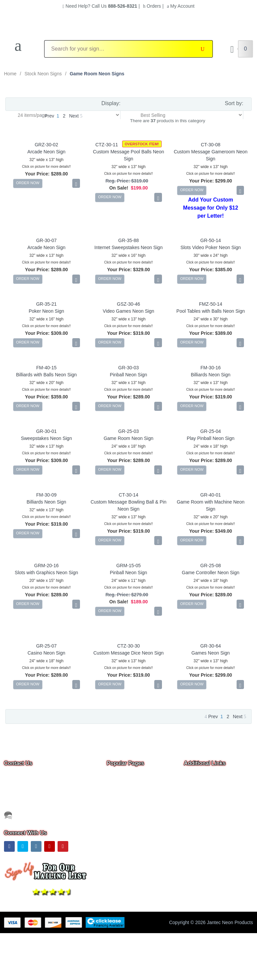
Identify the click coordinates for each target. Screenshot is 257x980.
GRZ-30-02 (47, 145)
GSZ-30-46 (128, 304)
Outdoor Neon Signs (128, 814)
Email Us (18, 798)
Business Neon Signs (129, 804)
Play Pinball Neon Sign (210, 438)
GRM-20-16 (46, 566)
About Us (194, 795)
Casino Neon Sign (46, 653)
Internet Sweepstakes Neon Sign (128, 247)
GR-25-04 (211, 431)
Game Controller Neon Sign (210, 573)
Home (10, 74)
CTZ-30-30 (128, 646)
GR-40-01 (211, 495)
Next (76, 116)
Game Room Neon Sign (129, 438)
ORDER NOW (28, 183)
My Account (181, 6)
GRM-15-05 (128, 566)
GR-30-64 (211, 646)
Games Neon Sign (210, 653)
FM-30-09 (46, 495)
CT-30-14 (128, 495)
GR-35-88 (128, 240)
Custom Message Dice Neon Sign (128, 653)
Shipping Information (205, 814)
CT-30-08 (210, 145)
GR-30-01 (46, 431)
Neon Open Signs (125, 785)
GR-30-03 (128, 368)
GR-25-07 (46, 646)
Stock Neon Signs (43, 74)
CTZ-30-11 (107, 145)
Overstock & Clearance (131, 776)
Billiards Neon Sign (210, 375)
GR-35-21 (46, 304)
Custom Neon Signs (128, 795)
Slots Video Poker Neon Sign (210, 247)
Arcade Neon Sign (47, 152)
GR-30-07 (46, 240)
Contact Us (196, 785)
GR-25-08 (211, 566)
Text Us (17, 815)
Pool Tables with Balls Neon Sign (210, 311)
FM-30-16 (211, 368)
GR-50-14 (211, 240)
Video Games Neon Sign (128, 311)
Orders (152, 6)
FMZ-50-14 (211, 304)
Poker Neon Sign (47, 311)
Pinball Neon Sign (128, 375)
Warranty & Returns (204, 823)
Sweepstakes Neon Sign (46, 438)
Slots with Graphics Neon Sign (46, 573)
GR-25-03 (128, 431)
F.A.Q (113, 823)
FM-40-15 (46, 368)
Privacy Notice (199, 804)
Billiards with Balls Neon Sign (46, 375)
